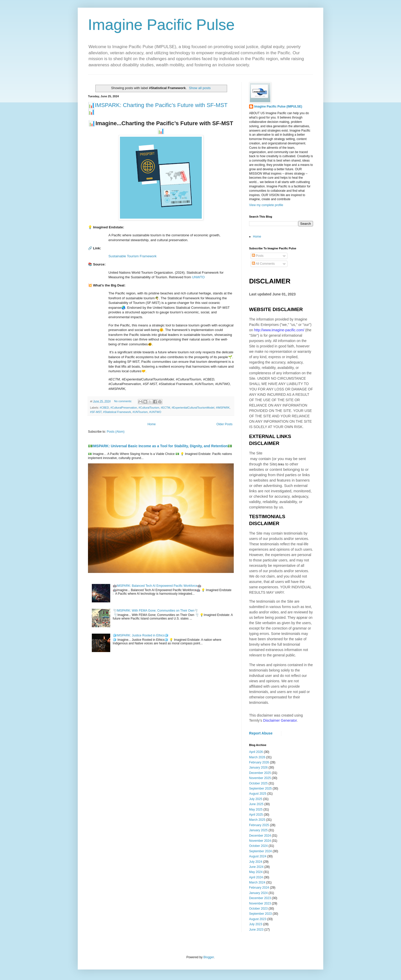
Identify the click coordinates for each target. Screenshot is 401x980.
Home (152, 424)
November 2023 (260, 903)
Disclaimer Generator (280, 720)
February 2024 (259, 888)
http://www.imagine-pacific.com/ (279, 330)
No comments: (123, 401)
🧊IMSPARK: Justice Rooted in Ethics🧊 (141, 635)
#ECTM (166, 408)
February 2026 (259, 762)
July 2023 (256, 924)
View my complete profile (266, 205)
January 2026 (258, 768)
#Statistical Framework (117, 412)
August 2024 (258, 856)
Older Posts (224, 424)
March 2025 (257, 820)
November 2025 (260, 778)
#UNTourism (140, 412)
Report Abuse (261, 733)
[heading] (161, 175)
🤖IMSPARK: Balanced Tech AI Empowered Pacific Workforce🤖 (157, 586)
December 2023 (260, 898)
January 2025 (258, 830)
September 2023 (260, 914)
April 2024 (256, 877)
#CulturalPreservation (124, 408)
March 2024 (257, 882)
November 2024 (260, 841)
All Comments (263, 264)
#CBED (104, 408)
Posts (258, 256)
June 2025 (256, 804)
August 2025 (258, 794)
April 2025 (256, 815)
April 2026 (256, 752)
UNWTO (198, 277)
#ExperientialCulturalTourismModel (193, 408)
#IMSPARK (223, 408)
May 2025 (256, 809)
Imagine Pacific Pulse (161, 25)
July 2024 (256, 862)
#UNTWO (155, 412)
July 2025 (256, 799)
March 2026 (257, 757)
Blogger (209, 957)
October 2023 (258, 909)
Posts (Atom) (115, 432)
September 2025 (260, 789)
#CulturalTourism (149, 408)
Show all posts (200, 88)
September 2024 (260, 851)
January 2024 (258, 893)
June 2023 (256, 930)
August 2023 (258, 919)
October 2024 (258, 846)
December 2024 (260, 836)
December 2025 (260, 773)
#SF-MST (96, 412)
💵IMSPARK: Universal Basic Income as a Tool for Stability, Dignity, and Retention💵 (160, 446)
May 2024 (256, 872)
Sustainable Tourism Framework (132, 256)
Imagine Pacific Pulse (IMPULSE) (278, 106)
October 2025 (258, 783)
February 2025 (259, 825)
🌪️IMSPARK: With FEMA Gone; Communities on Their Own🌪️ (155, 611)
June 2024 (256, 867)
